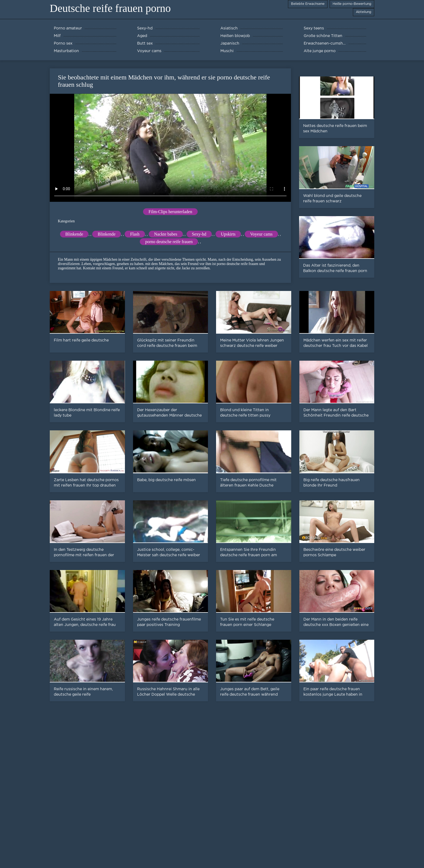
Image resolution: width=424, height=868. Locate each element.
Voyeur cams (261, 234)
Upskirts (228, 234)
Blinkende (74, 234)
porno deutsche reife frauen (169, 242)
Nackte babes (166, 234)
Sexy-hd (199, 234)
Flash (135, 234)
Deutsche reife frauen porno (110, 8)
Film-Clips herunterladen (170, 212)
